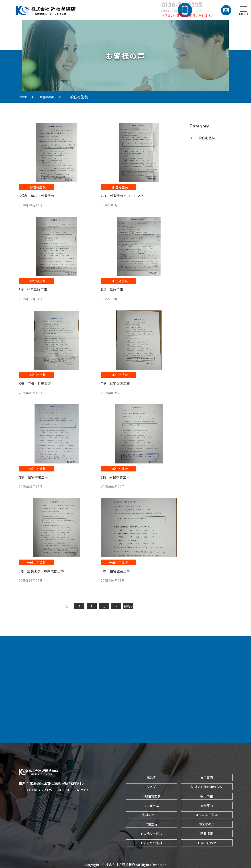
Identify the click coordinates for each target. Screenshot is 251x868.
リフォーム (151, 804)
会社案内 (207, 804)
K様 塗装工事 (113, 289)
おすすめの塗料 (151, 841)
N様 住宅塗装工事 (34, 476)
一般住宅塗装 (36, 187)
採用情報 (207, 795)
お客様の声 (207, 823)
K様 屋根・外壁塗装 (36, 382)
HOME (151, 776)
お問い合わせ (207, 841)
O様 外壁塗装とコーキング (124, 195)
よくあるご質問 (207, 813)
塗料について (151, 813)
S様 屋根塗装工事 (116, 476)
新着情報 (207, 832)
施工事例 (207, 776)
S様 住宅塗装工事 (34, 289)
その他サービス (151, 832)
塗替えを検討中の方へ (207, 785)
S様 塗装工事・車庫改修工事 (43, 570)
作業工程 (151, 823)
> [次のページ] (116, 605)
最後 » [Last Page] (128, 605)
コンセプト (151, 785)
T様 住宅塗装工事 (116, 382)
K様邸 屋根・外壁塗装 (38, 195)
